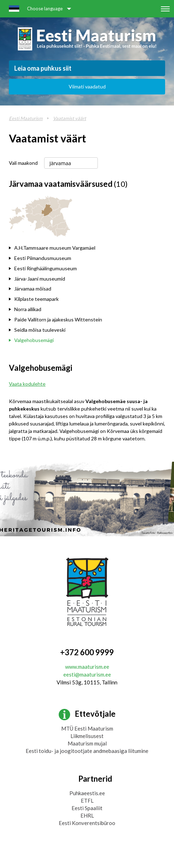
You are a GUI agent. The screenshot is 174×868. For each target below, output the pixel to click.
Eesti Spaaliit (87, 808)
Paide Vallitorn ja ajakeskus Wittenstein (58, 319)
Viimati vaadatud (87, 86)
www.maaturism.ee (87, 667)
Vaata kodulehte (27, 384)
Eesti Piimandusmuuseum (43, 258)
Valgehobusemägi (34, 340)
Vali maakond (23, 163)
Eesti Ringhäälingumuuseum (46, 268)
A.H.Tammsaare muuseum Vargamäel (55, 248)
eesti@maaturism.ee (87, 674)
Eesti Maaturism (26, 118)
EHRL (87, 815)
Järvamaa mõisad (33, 289)
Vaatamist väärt (70, 118)
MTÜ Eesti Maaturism (87, 728)
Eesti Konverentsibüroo (87, 823)
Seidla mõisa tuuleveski (40, 330)
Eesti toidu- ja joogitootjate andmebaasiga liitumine (87, 751)
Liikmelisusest (87, 736)
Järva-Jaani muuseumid (40, 279)
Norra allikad (28, 309)
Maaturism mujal (87, 743)
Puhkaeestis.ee (87, 793)
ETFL (87, 801)
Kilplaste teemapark (36, 299)
